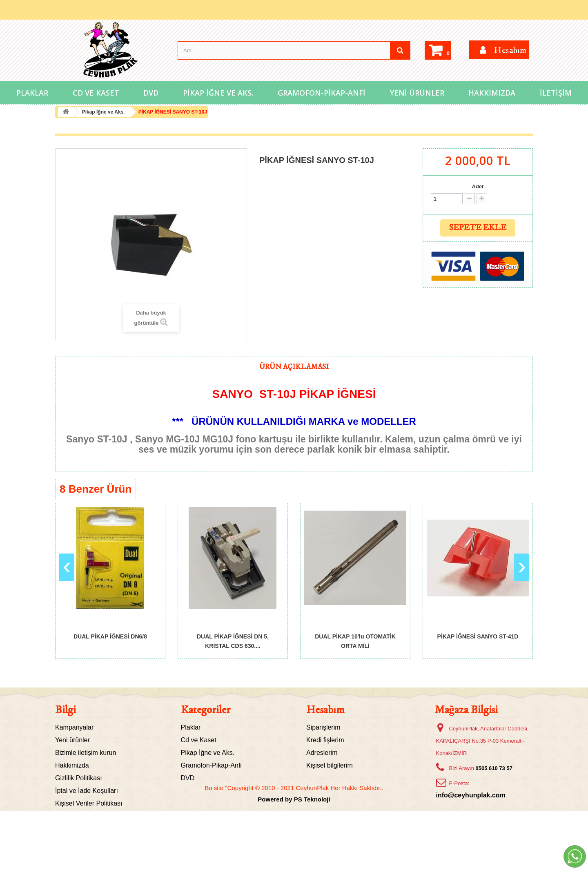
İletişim (556, 93)
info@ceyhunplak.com (471, 795)
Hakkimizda (72, 765)
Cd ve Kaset (96, 93)
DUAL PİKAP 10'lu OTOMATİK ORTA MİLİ (355, 641)
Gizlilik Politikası (79, 778)
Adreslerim (322, 753)
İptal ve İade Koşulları (87, 791)
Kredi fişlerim (325, 740)
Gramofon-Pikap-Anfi (322, 93)
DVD (151, 93)
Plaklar (32, 93)
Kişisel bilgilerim (330, 765)
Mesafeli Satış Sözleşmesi (93, 816)
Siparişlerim (323, 727)
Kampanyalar (74, 727)
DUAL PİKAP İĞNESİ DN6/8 (110, 636)
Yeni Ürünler (417, 93)
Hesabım (325, 710)
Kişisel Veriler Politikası (89, 803)
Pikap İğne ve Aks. (218, 93)
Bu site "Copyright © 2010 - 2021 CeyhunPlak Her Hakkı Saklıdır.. (294, 861)
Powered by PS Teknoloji (294, 872)
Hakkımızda (492, 93)
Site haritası (72, 829)
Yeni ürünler (72, 740)
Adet (478, 186)
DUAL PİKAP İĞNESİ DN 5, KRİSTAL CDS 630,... (233, 641)
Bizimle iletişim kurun (86, 753)
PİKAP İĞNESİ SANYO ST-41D (478, 636)
